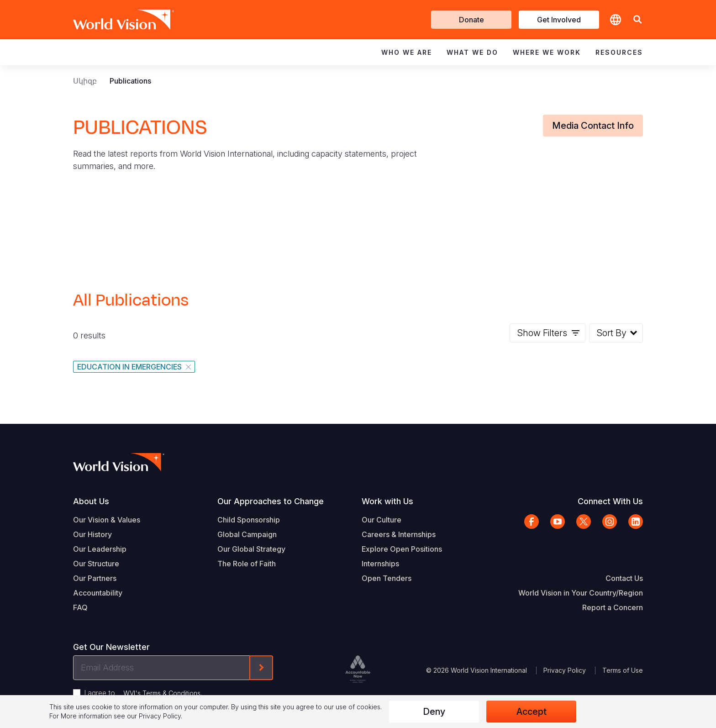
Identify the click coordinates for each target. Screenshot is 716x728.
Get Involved (559, 20)
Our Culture (382, 520)
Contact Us (624, 578)
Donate (471, 20)
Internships (380, 564)
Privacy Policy (565, 670)
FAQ (80, 607)
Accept (532, 712)
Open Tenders (387, 578)
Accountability (98, 593)
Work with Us (387, 501)
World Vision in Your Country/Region (581, 593)
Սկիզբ (85, 81)
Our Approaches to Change (271, 501)
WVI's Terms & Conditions (162, 693)
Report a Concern (613, 607)
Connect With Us (610, 501)
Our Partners (95, 578)
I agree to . (143, 693)
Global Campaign (247, 534)
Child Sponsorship (249, 520)
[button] (637, 20)
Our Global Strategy (251, 549)
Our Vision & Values (107, 520)
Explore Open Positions (402, 549)
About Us (91, 501)
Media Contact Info (593, 126)
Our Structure (96, 564)
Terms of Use (623, 670)
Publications (130, 81)
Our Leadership (100, 549)
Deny (434, 712)
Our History (92, 534)
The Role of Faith (247, 564)
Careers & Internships (399, 534)
